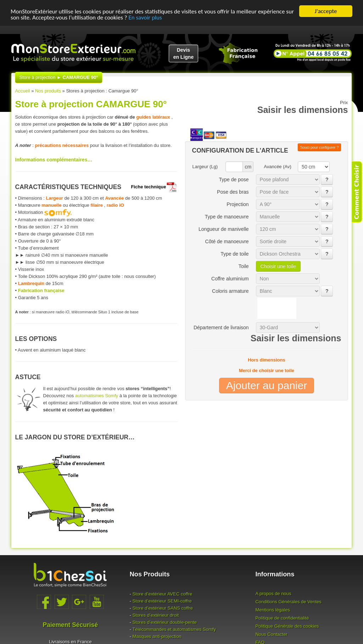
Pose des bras (233, 192)
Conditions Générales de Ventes (288, 602)
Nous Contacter (271, 634)
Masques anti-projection (157, 636)
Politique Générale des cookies (287, 626)
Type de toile (234, 254)
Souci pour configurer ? (320, 147)
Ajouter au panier (267, 385)
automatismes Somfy (97, 396)
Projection (238, 204)
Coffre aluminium (230, 279)
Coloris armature (230, 291)
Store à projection (59, 77)
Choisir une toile (278, 266)
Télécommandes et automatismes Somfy (174, 629)
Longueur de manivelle (224, 229)
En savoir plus (145, 17)
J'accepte (326, 11)
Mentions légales (273, 610)
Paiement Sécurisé (71, 625)
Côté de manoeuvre (227, 241)
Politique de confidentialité (282, 618)
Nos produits (48, 91)
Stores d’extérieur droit (156, 615)
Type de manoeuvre (227, 217)
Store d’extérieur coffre (163, 594)
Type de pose (234, 179)
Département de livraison (221, 327)
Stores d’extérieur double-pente (165, 622)
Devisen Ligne (184, 53)
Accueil (23, 91)
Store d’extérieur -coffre (162, 601)
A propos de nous (273, 594)
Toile (244, 266)
